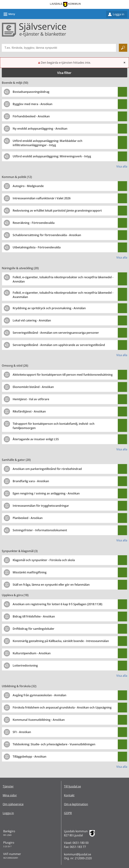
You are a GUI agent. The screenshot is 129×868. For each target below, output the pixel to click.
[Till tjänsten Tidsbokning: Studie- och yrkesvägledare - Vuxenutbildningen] (55, 744)
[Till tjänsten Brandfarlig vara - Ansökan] (32, 481)
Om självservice (13, 804)
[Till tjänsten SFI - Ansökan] (23, 732)
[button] (64, 73)
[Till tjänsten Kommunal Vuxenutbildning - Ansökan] (40, 720)
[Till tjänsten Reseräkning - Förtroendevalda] (35, 223)
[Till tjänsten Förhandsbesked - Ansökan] (33, 116)
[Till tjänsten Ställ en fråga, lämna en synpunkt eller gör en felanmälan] (52, 585)
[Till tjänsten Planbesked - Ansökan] (29, 518)
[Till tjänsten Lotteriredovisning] (27, 665)
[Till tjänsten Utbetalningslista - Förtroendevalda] (38, 247)
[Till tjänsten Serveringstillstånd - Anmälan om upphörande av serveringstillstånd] (60, 345)
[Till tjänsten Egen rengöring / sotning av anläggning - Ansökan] (47, 493)
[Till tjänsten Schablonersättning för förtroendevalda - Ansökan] (48, 235)
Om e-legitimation (76, 804)
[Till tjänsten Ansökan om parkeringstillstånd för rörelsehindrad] (49, 469)
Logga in (118, 14)
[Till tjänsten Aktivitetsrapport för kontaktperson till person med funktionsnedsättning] (64, 375)
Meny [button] (8, 14)
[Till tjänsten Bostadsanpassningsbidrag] (32, 92)
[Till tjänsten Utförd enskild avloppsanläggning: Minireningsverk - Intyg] (53, 156)
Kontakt (69, 795)
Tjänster (8, 786)
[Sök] (123, 48)
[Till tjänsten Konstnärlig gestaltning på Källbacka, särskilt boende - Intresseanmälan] (62, 641)
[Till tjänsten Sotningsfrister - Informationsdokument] (41, 530)
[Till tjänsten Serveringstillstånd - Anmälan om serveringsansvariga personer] (57, 333)
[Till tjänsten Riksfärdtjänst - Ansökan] (31, 411)
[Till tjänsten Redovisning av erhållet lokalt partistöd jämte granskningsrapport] (59, 211)
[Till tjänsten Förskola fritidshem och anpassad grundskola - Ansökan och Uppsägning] (63, 707)
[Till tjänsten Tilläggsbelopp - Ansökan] (31, 757)
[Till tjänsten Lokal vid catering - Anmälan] (33, 320)
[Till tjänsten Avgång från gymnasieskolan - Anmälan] (41, 695)
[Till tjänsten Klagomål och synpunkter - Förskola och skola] (45, 560)
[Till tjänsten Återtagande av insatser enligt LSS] (37, 439)
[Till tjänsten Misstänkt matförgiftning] (31, 572)
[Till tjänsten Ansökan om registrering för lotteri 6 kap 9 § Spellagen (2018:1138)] (59, 604)
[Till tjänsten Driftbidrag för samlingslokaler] (35, 629)
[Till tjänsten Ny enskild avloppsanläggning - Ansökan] (41, 129)
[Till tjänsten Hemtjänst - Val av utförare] (32, 399)
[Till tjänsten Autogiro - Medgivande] (29, 186)
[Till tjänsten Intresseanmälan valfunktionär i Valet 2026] (43, 198)
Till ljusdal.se (72, 786)
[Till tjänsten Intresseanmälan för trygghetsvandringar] (42, 506)
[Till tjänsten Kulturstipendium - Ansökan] (33, 653)
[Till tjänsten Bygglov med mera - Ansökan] (34, 104)
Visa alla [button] (122, 166)
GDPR (68, 813)
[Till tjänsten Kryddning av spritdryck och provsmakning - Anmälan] (51, 308)
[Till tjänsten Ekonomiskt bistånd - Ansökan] (35, 387)
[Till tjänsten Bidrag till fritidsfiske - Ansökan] (35, 616)
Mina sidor (10, 795)
